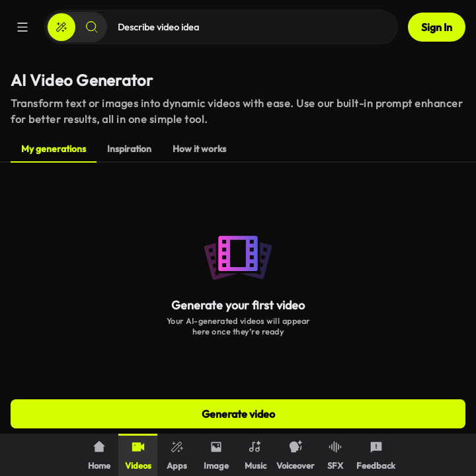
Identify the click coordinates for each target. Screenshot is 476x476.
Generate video (238, 414)
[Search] (92, 27)
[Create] (61, 27)
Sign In (437, 27)
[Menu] (22, 27)
